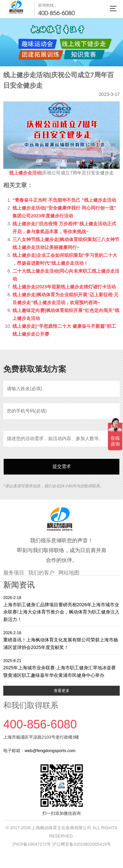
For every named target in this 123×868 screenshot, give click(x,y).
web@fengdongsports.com (50, 751)
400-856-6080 (56, 13)
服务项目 (14, 573)
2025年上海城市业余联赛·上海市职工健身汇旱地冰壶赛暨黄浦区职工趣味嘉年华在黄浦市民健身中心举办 (61, 668)
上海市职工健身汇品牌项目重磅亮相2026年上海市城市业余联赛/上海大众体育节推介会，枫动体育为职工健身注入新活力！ (61, 608)
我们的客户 (41, 573)
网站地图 (69, 573)
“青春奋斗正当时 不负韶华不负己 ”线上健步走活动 (64, 200)
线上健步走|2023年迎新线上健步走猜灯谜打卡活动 (64, 287)
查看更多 (62, 691)
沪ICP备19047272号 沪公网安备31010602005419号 (61, 844)
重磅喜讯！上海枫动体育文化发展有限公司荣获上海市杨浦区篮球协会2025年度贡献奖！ (61, 640)
